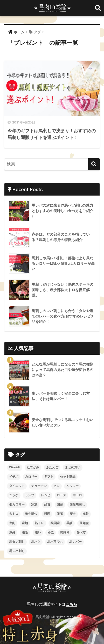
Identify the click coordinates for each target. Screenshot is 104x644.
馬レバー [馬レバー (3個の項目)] (75, 542)
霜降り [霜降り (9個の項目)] (65, 532)
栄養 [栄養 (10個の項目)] (60, 514)
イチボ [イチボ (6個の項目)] (14, 477)
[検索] (94, 164)
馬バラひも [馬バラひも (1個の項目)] (55, 542)
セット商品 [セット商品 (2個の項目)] (68, 477)
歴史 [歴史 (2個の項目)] (73, 514)
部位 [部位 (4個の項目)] (51, 532)
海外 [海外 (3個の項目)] (86, 514)
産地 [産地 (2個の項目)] (25, 523)
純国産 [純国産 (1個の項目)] (55, 523)
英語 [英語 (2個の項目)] (70, 523)
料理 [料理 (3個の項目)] (47, 514)
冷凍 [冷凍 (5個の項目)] (34, 505)
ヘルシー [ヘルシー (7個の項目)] (72, 486)
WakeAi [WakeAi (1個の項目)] (15, 467)
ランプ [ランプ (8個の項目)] (30, 495)
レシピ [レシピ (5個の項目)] (46, 495)
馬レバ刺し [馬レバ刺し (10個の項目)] (17, 551)
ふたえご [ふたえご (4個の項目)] (52, 467)
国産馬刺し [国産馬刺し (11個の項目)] (77, 505)
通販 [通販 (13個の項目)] (25, 532)
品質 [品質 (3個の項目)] (47, 505)
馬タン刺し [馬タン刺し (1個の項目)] (17, 542)
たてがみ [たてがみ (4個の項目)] (33, 467)
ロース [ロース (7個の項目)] (61, 495)
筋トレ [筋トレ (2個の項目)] (39, 523)
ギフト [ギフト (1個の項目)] (49, 477)
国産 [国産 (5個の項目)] (60, 505)
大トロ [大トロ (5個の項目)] (14, 514)
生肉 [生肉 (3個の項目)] (12, 523)
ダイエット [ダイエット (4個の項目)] (17, 486)
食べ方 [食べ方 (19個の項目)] (81, 532)
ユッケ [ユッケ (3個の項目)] (14, 495)
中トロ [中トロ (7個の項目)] (77, 495)
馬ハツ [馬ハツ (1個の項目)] (36, 542)
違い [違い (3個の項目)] (38, 532)
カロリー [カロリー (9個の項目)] (31, 477)
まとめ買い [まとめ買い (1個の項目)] (73, 467)
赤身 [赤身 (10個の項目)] (12, 532)
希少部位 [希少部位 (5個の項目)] (31, 514)
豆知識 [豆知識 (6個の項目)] (84, 523)
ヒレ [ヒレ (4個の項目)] (57, 486)
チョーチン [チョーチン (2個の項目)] (39, 486)
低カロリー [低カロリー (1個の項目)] (17, 505)
